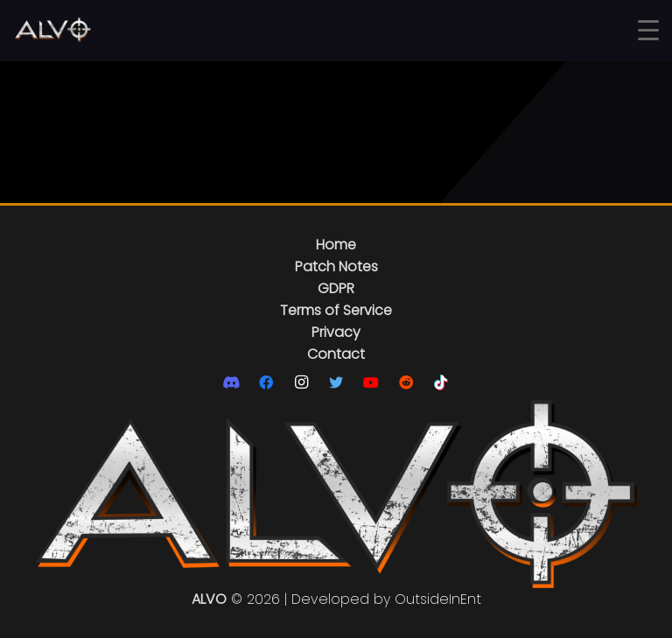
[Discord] (231, 382)
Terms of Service (336, 310)
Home (336, 245)
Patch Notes (336, 266)
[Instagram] (301, 382)
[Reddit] (406, 382)
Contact (336, 354)
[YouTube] (371, 382)
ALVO (209, 599)
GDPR (336, 288)
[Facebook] (266, 382)
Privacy (336, 332)
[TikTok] (441, 382)
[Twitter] (336, 382)
